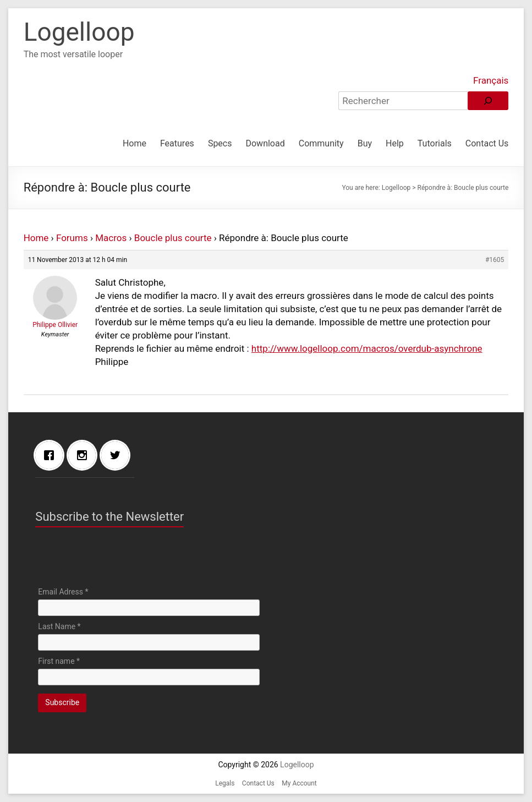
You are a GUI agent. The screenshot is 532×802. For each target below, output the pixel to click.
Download (265, 143)
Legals (225, 783)
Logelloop (79, 32)
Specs (220, 143)
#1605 (495, 260)
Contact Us (487, 143)
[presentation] (122, 560)
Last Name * (59, 626)
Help (395, 143)
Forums (72, 238)
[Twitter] (118, 455)
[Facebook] (52, 455)
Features (177, 143)
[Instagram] (85, 455)
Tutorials (435, 143)
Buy (365, 143)
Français (491, 80)
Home (135, 143)
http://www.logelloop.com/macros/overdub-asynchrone (367, 348)
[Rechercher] (488, 101)
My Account (299, 783)
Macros (111, 238)
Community (321, 143)
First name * (59, 661)
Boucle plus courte (173, 238)
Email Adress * (63, 592)
